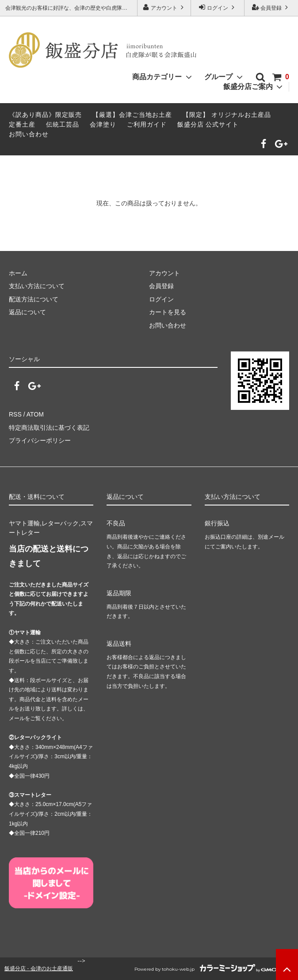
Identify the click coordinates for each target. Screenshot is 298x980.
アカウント (164, 7)
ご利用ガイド (147, 124)
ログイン (218, 7)
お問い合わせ (29, 134)
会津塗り (103, 124)
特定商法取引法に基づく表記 (49, 428)
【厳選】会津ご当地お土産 (132, 115)
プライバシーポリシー (40, 440)
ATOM (35, 414)
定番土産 (22, 124)
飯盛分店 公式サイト (208, 124)
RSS (15, 414)
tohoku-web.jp (178, 969)
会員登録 (271, 7)
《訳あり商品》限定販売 (45, 115)
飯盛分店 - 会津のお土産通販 (39, 968)
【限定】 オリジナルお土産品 (227, 115)
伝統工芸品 (63, 124)
